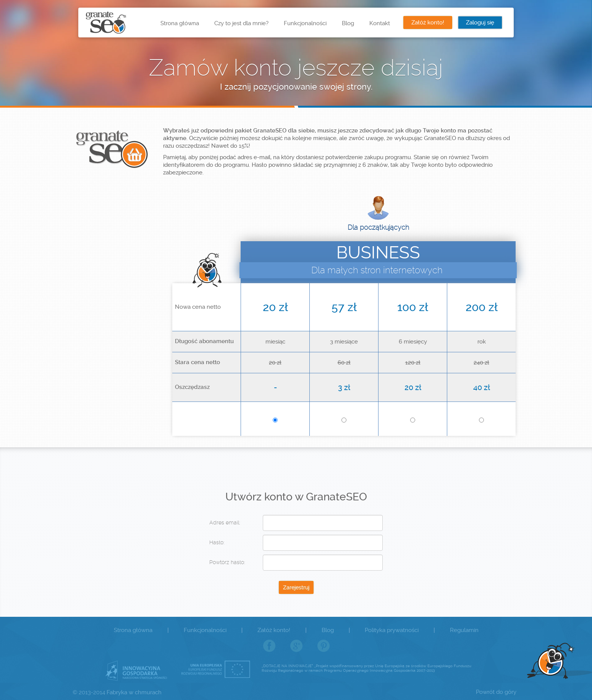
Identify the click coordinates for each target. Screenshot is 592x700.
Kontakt (380, 23)
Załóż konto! (428, 23)
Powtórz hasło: (227, 562)
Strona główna (180, 23)
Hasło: (217, 542)
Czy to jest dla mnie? (241, 23)
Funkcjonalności (305, 23)
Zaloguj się (480, 23)
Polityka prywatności (392, 630)
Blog (348, 23)
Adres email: (225, 523)
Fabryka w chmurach (134, 692)
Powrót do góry (496, 692)
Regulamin (464, 630)
